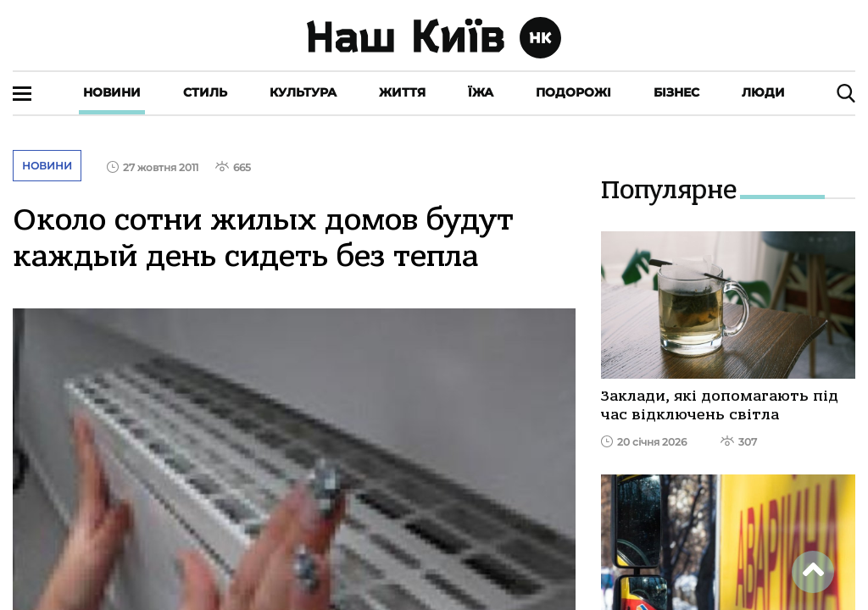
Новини (112, 92)
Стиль (205, 92)
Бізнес (676, 92)
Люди (763, 92)
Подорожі (573, 92)
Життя (402, 92)
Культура (303, 92)
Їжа (481, 92)
